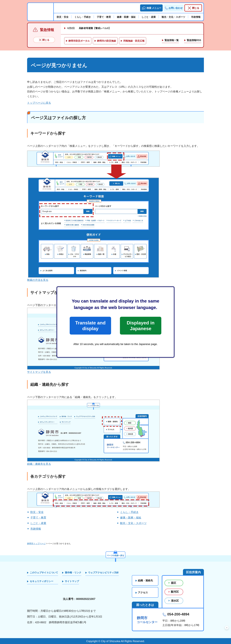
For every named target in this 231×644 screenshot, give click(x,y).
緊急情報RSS (194, 40)
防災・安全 (37, 512)
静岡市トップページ (36, 544)
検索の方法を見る (38, 280)
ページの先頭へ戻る (115, 555)
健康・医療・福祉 (131, 518)
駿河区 (175, 592)
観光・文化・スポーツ (133, 523)
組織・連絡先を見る (39, 464)
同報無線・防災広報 (134, 41)
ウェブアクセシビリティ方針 (103, 573)
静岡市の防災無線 (107, 41)
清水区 (175, 601)
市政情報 (36, 529)
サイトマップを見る (39, 372)
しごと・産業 (38, 523)
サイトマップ (72, 581)
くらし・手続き (129, 512)
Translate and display (90, 326)
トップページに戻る (39, 103)
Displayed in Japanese (141, 326)
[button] (151, 8)
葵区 (174, 583)
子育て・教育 (38, 518)
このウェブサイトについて (44, 573)
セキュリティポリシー (42, 581)
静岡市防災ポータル (79, 41)
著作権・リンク (73, 573)
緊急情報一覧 (172, 40)
